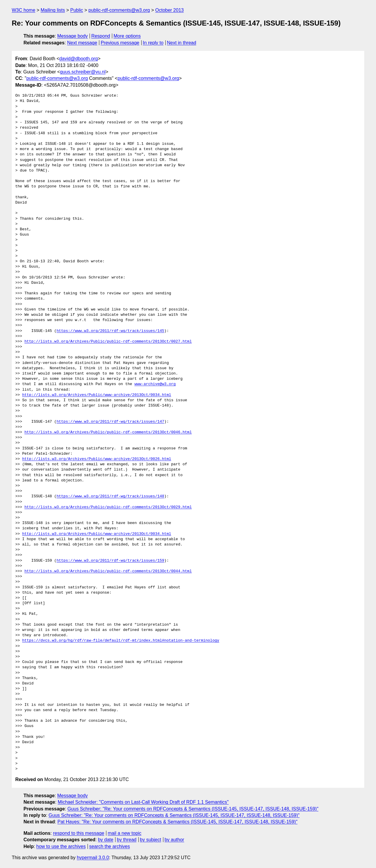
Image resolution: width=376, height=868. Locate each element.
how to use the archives (61, 846)
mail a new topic (125, 833)
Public (77, 10)
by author (174, 840)
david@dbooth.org (79, 59)
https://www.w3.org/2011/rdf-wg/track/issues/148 (110, 496)
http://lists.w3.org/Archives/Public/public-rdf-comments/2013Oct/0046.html (108, 432)
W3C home (23, 10)
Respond (101, 36)
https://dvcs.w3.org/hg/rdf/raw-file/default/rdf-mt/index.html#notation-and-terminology (121, 641)
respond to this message (78, 833)
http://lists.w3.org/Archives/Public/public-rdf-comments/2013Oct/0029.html (108, 507)
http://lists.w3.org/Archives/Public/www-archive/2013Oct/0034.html (96, 395)
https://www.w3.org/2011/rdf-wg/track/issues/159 (110, 561)
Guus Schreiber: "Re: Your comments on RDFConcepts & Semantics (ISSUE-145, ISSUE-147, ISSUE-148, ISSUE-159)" (193, 809)
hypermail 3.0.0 (93, 858)
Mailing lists (53, 10)
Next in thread (182, 43)
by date (105, 840)
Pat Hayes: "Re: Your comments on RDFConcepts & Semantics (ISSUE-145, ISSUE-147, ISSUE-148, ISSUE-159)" (178, 822)
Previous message (120, 43)
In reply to (153, 43)
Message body (73, 36)
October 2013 (170, 10)
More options (127, 36)
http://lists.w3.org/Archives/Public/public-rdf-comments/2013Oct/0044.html (108, 571)
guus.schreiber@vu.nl (83, 72)
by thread (127, 840)
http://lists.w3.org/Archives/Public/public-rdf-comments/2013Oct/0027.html (108, 342)
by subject (150, 840)
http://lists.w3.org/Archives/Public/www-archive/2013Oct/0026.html (96, 459)
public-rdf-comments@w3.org (119, 10)
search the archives (110, 846)
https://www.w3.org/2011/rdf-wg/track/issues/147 (110, 422)
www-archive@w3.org (155, 384)
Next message (82, 43)
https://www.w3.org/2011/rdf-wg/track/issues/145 (110, 331)
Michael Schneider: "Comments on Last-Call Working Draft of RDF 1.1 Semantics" (143, 802)
